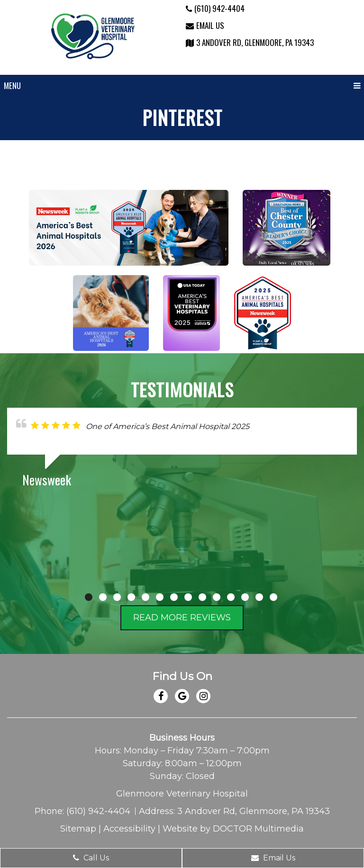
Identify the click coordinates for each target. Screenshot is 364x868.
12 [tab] (245, 597)
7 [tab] (174, 597)
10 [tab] (217, 597)
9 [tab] (202, 597)
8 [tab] (188, 597)
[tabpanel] (182, 451)
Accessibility (129, 829)
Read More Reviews (182, 617)
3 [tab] (117, 597)
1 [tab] (89, 597)
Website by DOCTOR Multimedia (233, 829)
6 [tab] (160, 597)
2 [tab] (103, 597)
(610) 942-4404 (215, 8)
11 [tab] (231, 597)
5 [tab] (146, 597)
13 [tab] (259, 597)
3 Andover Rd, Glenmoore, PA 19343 (250, 42)
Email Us (205, 25)
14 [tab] (273, 597)
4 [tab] (131, 597)
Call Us (91, 858)
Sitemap (78, 829)
